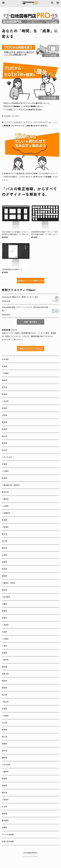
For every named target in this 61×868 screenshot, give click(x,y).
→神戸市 (5, 660)
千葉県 (4, 464)
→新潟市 (5, 527)
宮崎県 (4, 814)
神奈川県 (5, 492)
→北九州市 (6, 765)
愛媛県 (4, 744)
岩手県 (4, 387)
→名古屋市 (6, 597)
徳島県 (4, 730)
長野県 (4, 562)
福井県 (4, 548)
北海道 (4, 366)
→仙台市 (5, 401)
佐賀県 (4, 779)
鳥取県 (4, 681)
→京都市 (5, 625)
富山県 (4, 534)
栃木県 (4, 436)
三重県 (4, 604)
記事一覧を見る (31, 322)
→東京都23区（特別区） (11, 485)
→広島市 (5, 716)
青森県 (4, 380)
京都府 (4, 618)
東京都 (4, 478)
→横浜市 (5, 499)
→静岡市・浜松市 (9, 583)
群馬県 (4, 443)
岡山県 (4, 695)
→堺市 (4, 646)
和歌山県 (5, 674)
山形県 (4, 415)
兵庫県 (4, 653)
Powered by (30, 856)
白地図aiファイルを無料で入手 (30, 281)
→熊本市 (5, 800)
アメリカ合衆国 (8, 835)
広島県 (4, 709)
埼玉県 (4, 450)
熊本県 (4, 793)
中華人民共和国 (8, 842)
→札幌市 (5, 373)
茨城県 (4, 429)
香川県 (4, 737)
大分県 (4, 807)
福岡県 (4, 758)
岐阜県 (4, 569)
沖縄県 (4, 828)
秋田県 (4, 408)
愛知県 (4, 590)
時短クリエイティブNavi (30, 349)
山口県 (4, 723)
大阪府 (4, 632)
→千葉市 (5, 471)
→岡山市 (5, 702)
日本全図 (5, 359)
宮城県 (4, 394)
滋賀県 (4, 611)
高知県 (4, 751)
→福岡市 (5, 772)
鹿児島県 (5, 821)
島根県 (4, 688)
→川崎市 (5, 506)
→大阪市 (5, 639)
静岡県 (4, 576)
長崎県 (4, 786)
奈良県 (4, 667)
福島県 (4, 422)
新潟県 (4, 520)
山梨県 (4, 555)
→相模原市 (6, 513)
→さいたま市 (7, 457)
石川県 (4, 541)
